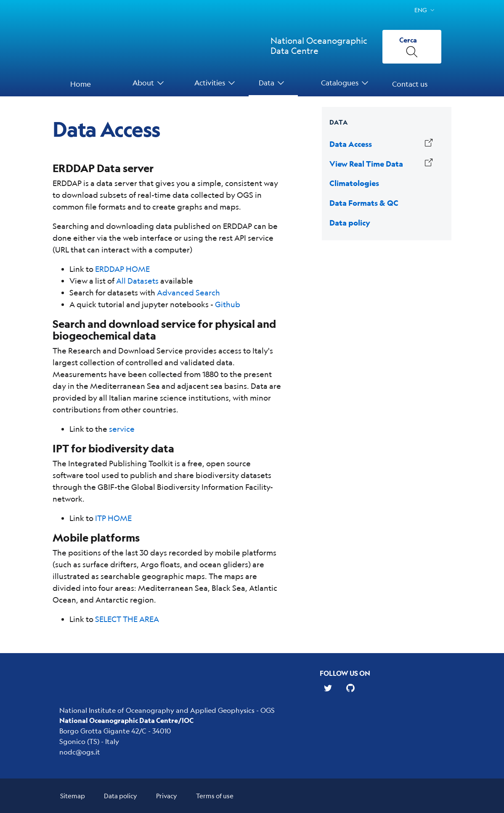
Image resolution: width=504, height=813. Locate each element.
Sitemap (73, 796)
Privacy (167, 796)
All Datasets (137, 281)
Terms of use (215, 796)
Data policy (121, 796)
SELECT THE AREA (127, 619)
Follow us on (345, 673)
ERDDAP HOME (122, 269)
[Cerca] (412, 47)
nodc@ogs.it (80, 752)
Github (228, 304)
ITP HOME (113, 518)
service (122, 429)
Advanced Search (188, 292)
